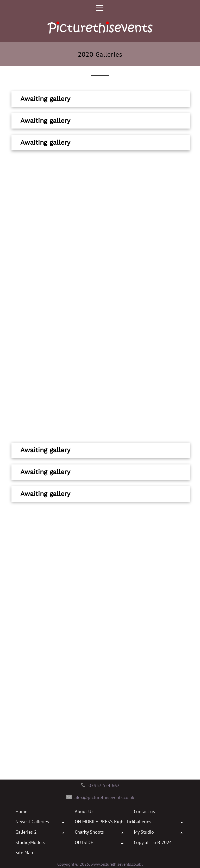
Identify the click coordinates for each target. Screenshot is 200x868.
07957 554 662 (104, 785)
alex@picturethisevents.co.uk (104, 797)
